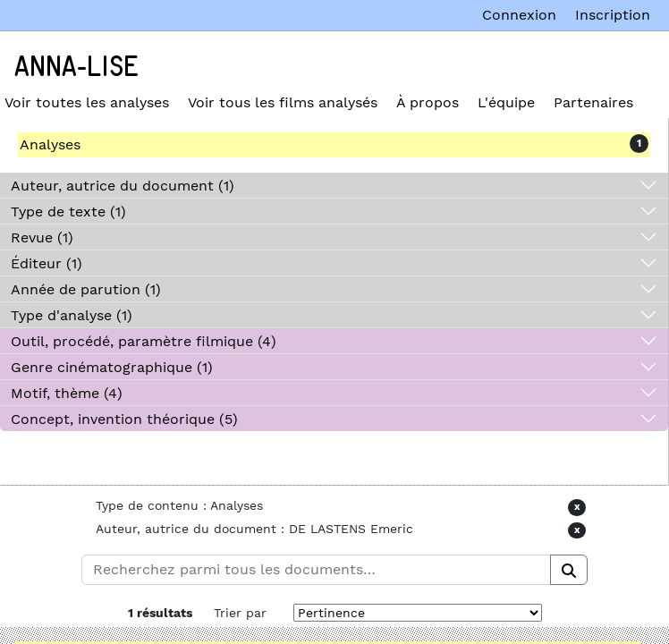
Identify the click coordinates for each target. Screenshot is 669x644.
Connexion (519, 15)
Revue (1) (42, 237)
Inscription (613, 15)
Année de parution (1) (86, 289)
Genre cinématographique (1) (112, 367)
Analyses (50, 144)
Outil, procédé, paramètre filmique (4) (144, 341)
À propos (428, 102)
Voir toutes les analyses (87, 102)
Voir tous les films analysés (283, 102)
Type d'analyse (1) (72, 315)
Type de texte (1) (68, 212)
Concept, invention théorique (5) (124, 419)
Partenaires (593, 102)
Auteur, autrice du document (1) (123, 186)
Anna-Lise (76, 67)
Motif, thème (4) (67, 393)
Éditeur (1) (47, 263)
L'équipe (506, 102)
